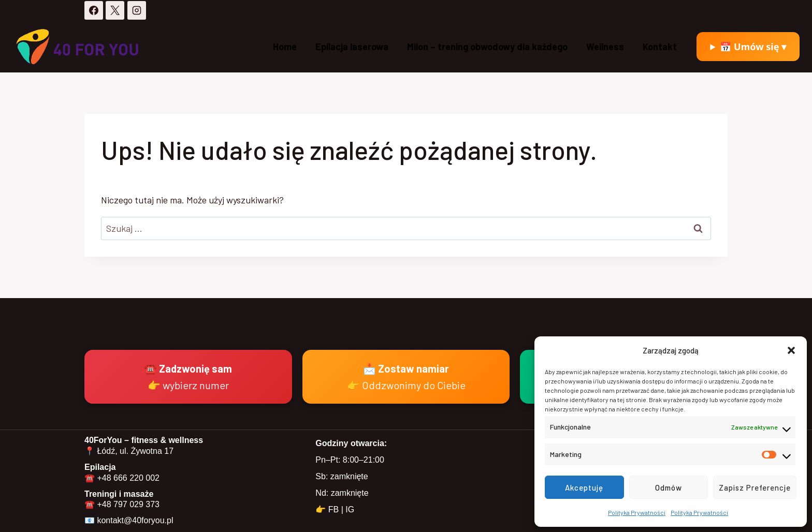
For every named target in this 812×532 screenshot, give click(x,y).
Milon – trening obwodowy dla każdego (487, 47)
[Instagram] (137, 10)
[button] (791, 350)
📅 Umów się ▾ (753, 47)
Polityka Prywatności (637, 512)
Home (285, 47)
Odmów (669, 487)
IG (350, 509)
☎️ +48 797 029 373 (122, 504)
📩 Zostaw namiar (406, 377)
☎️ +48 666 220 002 (122, 478)
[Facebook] (94, 10)
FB (334, 509)
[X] (115, 10)
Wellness (605, 47)
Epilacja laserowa (352, 47)
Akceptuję (584, 487)
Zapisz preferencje (755, 487)
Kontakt (660, 47)
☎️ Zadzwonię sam (188, 377)
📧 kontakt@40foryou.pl (129, 520)
